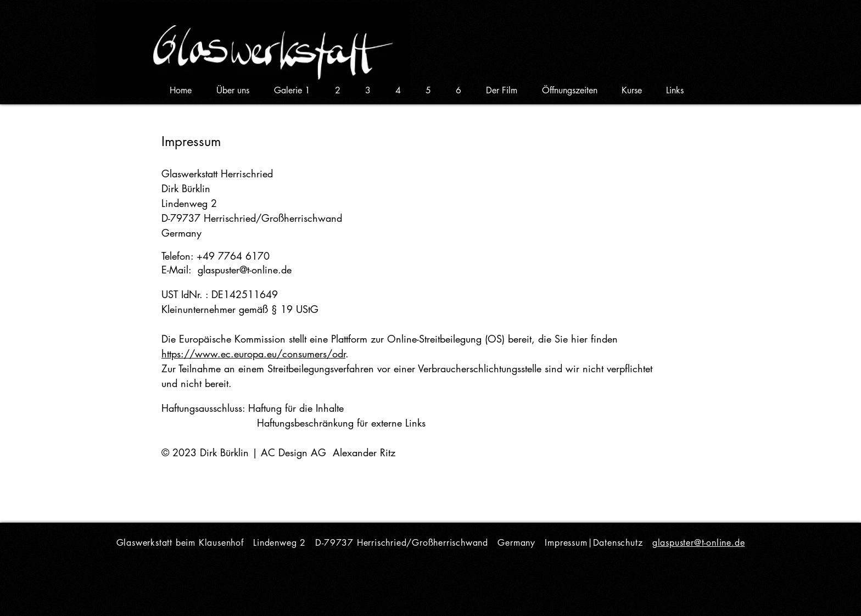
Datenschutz (618, 543)
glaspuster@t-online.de (245, 270)
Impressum (566, 543)
